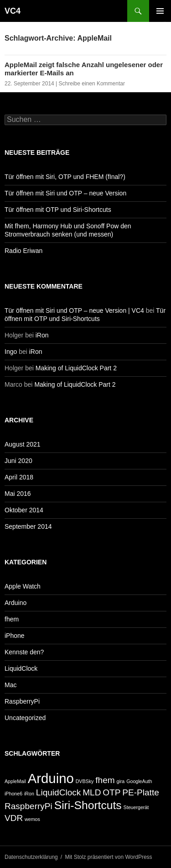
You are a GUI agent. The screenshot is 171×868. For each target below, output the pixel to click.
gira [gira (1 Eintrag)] (121, 781)
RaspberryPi (22, 701)
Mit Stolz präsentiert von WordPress (108, 857)
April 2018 (19, 477)
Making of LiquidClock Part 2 (76, 368)
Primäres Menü (160, 11)
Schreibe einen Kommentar (92, 84)
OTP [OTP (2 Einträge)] (111, 792)
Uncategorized (25, 718)
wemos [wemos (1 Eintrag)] (32, 819)
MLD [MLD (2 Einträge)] (92, 792)
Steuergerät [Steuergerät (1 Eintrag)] (136, 807)
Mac (10, 685)
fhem (12, 619)
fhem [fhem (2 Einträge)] (105, 780)
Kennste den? (24, 652)
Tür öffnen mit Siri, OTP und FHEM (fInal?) (65, 177)
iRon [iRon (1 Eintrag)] (29, 794)
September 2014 (28, 526)
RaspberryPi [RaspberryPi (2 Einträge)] (28, 806)
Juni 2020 (18, 461)
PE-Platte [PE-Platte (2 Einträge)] (140, 792)
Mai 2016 (18, 494)
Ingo (11, 352)
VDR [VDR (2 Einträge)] (14, 818)
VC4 (13, 11)
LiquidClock (21, 668)
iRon (42, 335)
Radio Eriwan (23, 251)
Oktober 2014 (24, 510)
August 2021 (23, 444)
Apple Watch (23, 586)
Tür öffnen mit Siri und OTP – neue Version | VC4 (74, 310)
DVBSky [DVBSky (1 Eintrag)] (85, 781)
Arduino (16, 603)
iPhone (15, 636)
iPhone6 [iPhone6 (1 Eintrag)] (13, 794)
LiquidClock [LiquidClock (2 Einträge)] (58, 792)
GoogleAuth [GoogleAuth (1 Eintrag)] (139, 781)
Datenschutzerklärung (31, 857)
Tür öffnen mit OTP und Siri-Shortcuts (58, 210)
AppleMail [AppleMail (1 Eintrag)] (15, 781)
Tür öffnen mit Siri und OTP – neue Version (65, 193)
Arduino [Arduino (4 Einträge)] (51, 778)
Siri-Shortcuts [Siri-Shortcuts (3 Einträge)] (88, 805)
